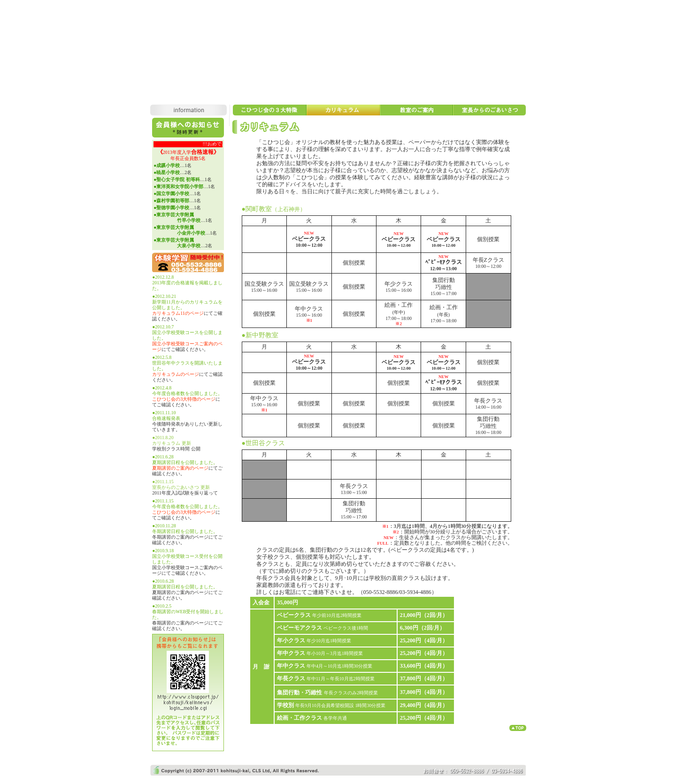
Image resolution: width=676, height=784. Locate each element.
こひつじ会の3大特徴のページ (184, 399)
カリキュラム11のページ (178, 313)
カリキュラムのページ (176, 374)
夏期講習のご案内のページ (180, 468)
